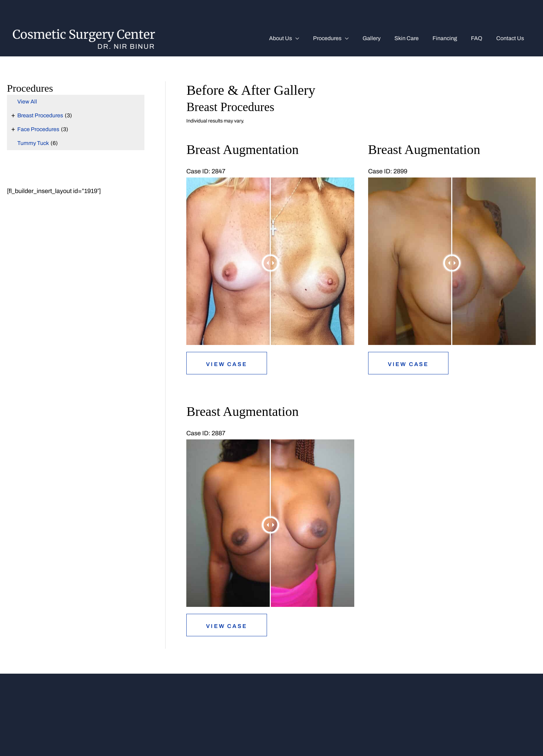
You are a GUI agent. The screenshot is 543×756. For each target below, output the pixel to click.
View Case (227, 364)
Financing (452, 38)
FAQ (481, 38)
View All (27, 102)
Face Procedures (38, 129)
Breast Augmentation (245, 149)
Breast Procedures (40, 115)
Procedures (342, 38)
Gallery (384, 38)
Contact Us (511, 38)
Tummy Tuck (33, 143)
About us (299, 38)
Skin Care (416, 38)
